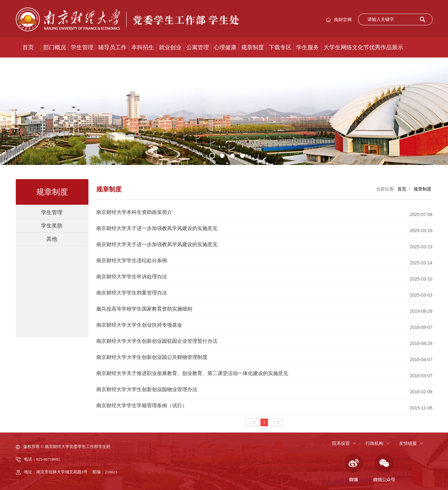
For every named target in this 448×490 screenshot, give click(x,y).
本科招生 (143, 47)
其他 (52, 239)
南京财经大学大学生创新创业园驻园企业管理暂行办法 (157, 341)
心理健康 (225, 47)
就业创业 (170, 47)
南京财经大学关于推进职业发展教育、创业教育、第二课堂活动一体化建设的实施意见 (192, 373)
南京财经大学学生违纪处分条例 (132, 260)
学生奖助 (52, 226)
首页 (28, 47)
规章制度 (253, 47)
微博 (353, 468)
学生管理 (82, 47)
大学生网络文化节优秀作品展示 (363, 47)
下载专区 (280, 47)
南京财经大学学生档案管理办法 (132, 293)
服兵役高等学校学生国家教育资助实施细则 (144, 309)
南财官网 (343, 20)
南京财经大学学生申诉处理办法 (132, 277)
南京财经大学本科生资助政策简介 (134, 212)
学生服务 (308, 47)
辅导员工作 (112, 47)
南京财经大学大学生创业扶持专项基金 (139, 325)
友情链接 (408, 443)
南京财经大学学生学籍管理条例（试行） (142, 405)
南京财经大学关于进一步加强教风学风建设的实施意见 (157, 228)
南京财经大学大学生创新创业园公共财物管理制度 (152, 357)
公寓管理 (198, 47)
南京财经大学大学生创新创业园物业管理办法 (147, 389)
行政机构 (374, 443)
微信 (384, 468)
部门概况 (55, 47)
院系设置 (341, 443)
